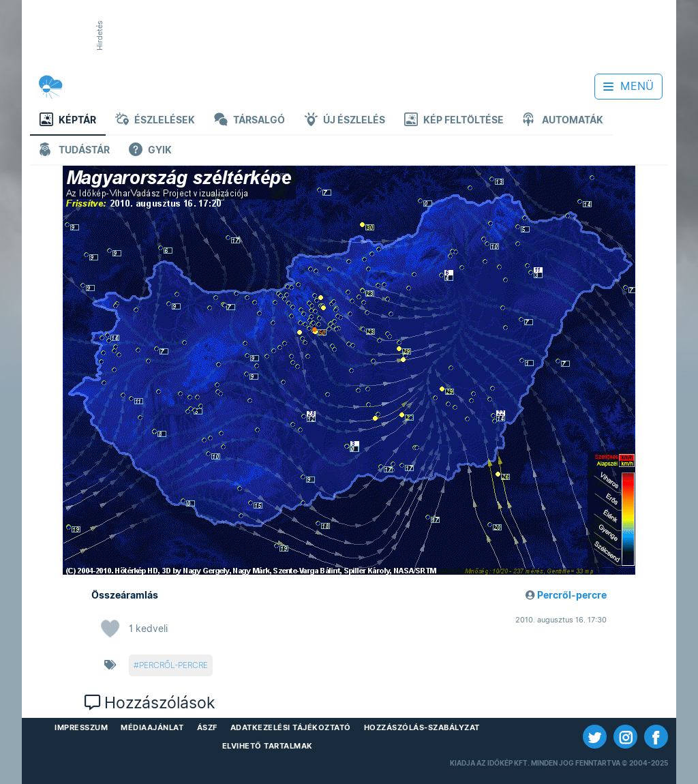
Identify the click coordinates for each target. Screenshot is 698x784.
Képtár (68, 121)
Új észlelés (345, 121)
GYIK (150, 151)
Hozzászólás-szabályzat (422, 727)
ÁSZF (207, 727)
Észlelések (155, 121)
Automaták (563, 121)
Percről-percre (572, 595)
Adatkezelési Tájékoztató (291, 727)
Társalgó (249, 121)
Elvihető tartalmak (268, 746)
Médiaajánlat (152, 727)
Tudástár (75, 151)
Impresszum (81, 727)
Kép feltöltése (454, 121)
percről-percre (173, 665)
